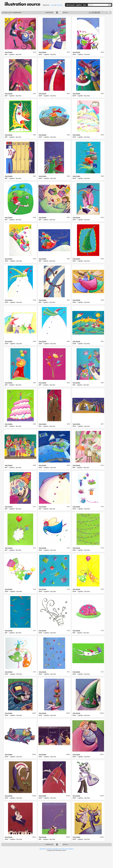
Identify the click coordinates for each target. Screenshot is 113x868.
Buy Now (18, 54)
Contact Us (57, 849)
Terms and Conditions (67, 849)
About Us (50, 849)
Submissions (43, 849)
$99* (6, 54)
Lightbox (79, 5)
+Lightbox (12, 54)
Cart (84, 5)
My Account (70, 5)
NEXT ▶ (65, 13)
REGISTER (59, 5)
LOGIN (52, 5)
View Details (9, 52)
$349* (40, 54)
